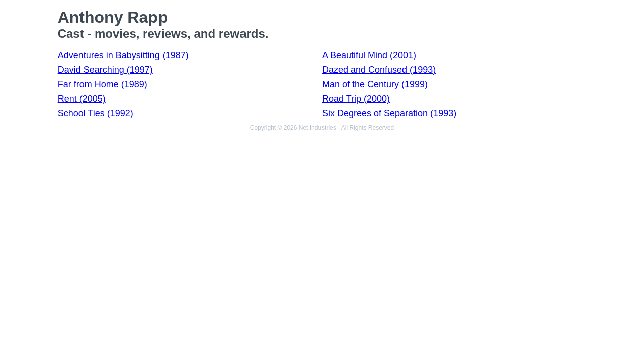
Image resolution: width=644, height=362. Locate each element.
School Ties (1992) (96, 113)
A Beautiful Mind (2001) (369, 55)
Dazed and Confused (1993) (379, 70)
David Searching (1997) (105, 70)
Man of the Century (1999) (375, 84)
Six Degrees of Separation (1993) (389, 113)
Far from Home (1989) (103, 84)
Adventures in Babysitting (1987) (123, 55)
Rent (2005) (82, 99)
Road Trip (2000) (356, 99)
